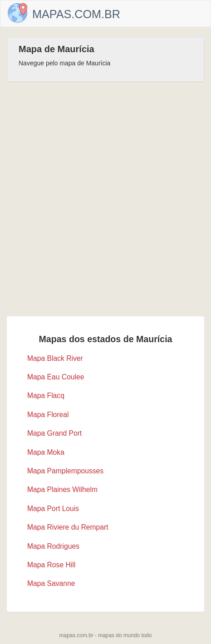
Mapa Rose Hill (51, 565)
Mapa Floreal (48, 415)
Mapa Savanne (51, 583)
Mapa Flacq (46, 396)
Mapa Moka (46, 452)
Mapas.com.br (76, 14)
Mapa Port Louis (53, 509)
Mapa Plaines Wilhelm (62, 489)
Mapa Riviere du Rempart (68, 527)
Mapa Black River (55, 358)
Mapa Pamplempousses (65, 471)
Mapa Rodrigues (53, 546)
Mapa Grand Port (54, 433)
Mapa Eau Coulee (56, 377)
